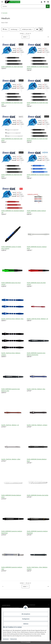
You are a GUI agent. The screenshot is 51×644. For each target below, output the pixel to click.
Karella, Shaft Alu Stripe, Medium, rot (37, 319)
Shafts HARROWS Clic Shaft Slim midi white (12, 140)
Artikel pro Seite (27, 29)
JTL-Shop (28, 642)
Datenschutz (14, 639)
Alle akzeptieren (26, 614)
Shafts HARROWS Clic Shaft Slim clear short (37, 104)
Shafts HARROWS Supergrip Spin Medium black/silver (36, 354)
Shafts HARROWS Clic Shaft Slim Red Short (12, 176)
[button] (41, 2)
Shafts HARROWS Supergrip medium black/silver (12, 532)
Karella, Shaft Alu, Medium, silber (11, 459)
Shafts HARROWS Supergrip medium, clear (12, 568)
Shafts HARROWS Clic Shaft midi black (12, 67)
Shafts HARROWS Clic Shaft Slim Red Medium (37, 140)
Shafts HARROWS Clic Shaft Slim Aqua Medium (38, 68)
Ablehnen (26, 624)
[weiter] (48, 37)
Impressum (6, 639)
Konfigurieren (26, 619)
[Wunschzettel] (45, 2)
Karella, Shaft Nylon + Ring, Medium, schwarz (37, 568)
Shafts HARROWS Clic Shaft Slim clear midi (12, 104)
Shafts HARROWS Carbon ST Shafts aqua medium (11, 248)
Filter (5, 29)
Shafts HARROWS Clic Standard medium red (13, 212)
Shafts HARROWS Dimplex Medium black (37, 460)
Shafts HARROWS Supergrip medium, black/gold (37, 532)
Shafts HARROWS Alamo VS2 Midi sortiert (36, 284)
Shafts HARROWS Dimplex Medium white (11, 496)
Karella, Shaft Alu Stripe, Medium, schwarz (11, 354)
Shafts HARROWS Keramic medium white (37, 248)
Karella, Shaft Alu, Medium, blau (36, 389)
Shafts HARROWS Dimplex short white (38, 495)
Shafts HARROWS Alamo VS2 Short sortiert (11, 284)
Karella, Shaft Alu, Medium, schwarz (37, 425)
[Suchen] (24, 6)
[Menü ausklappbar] (2, 1)
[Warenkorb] (48, 2)
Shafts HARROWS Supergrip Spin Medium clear (11, 390)
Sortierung (14, 29)
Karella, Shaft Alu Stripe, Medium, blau (12, 319)
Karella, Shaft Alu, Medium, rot (10, 425)
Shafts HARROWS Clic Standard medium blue (38, 176)
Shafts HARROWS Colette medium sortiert (36, 212)
